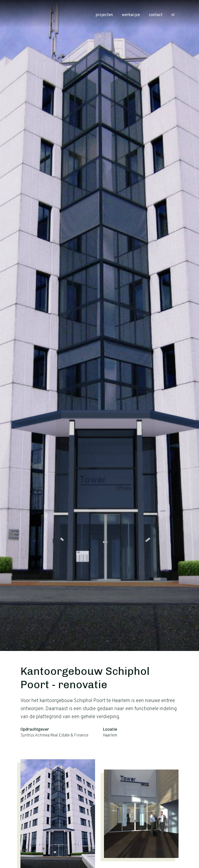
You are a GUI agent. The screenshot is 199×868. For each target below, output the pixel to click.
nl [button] (175, 15)
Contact (156, 15)
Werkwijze (131, 15)
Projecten (104, 15)
